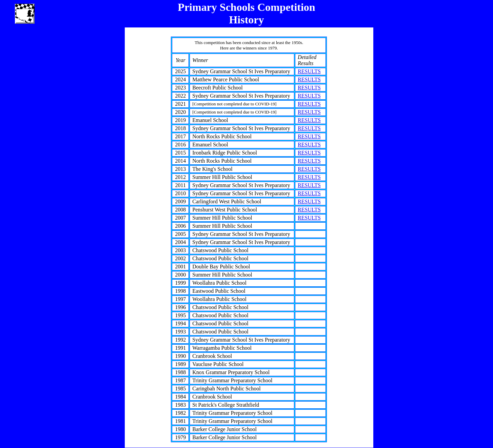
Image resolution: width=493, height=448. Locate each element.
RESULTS (309, 71)
